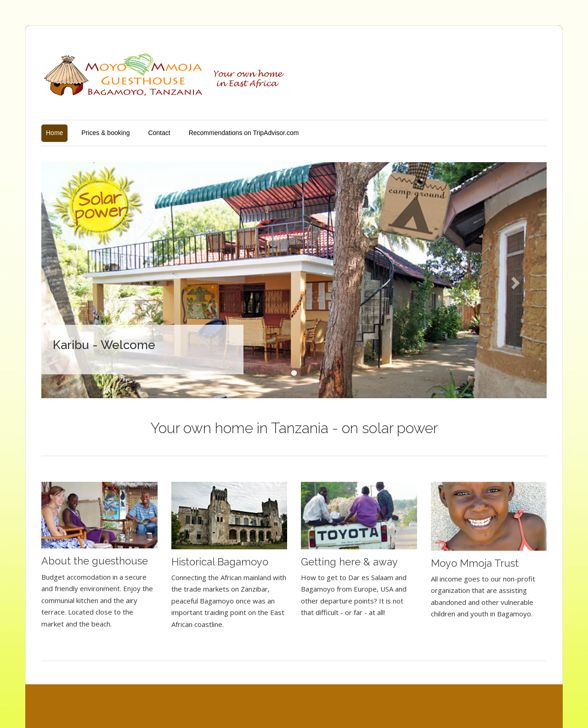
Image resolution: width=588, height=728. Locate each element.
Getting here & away (349, 562)
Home (54, 133)
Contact (159, 133)
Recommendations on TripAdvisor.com (244, 133)
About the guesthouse (95, 561)
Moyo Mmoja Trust (475, 563)
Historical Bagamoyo (220, 562)
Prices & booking (105, 133)
